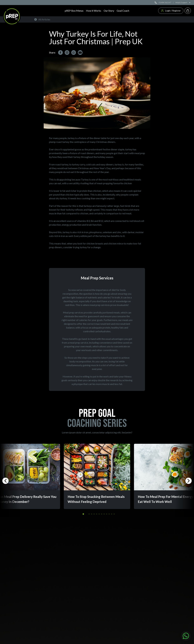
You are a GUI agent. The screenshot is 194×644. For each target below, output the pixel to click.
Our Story (109, 11)
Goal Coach (123, 11)
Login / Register (171, 11)
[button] (83, 514)
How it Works (94, 11)
